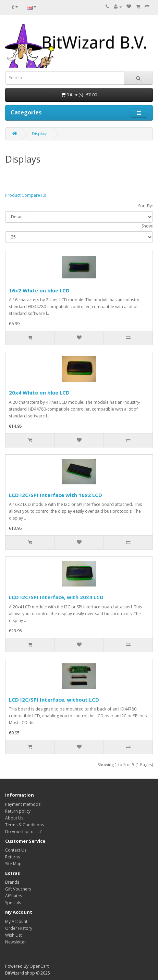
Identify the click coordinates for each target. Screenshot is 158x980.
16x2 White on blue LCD (39, 290)
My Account (16, 921)
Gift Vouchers (18, 889)
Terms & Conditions (25, 825)
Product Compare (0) (26, 195)
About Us (14, 818)
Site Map (13, 864)
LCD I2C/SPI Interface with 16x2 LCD (56, 495)
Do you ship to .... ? (23, 832)
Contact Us (16, 850)
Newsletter (16, 942)
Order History (19, 928)
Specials (13, 903)
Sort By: (145, 206)
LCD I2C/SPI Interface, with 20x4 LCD (56, 597)
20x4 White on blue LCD (39, 392)
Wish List (14, 935)
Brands (12, 882)
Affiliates (14, 896)
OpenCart (39, 966)
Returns (13, 857)
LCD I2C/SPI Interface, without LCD (54, 700)
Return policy (18, 811)
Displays (40, 134)
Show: (147, 226)
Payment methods (23, 804)
